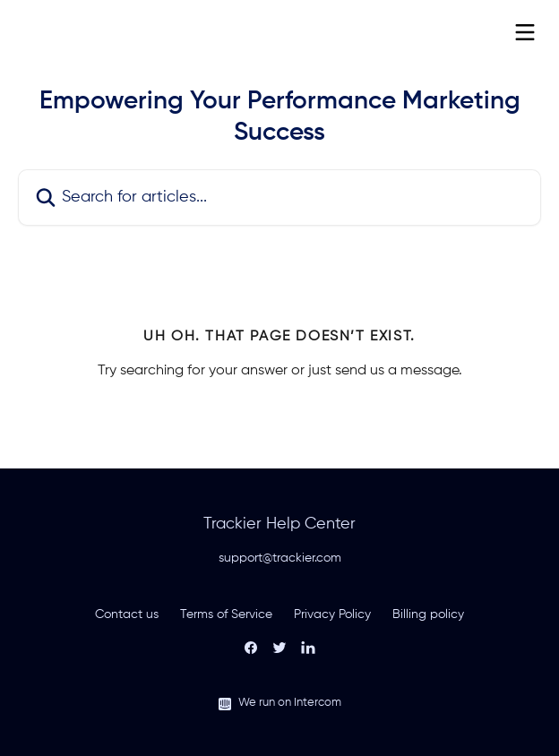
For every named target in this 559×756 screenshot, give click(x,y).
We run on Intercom (290, 703)
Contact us (127, 614)
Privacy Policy (332, 614)
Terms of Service (226, 614)
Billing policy (428, 614)
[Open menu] (525, 32)
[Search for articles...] (279, 198)
